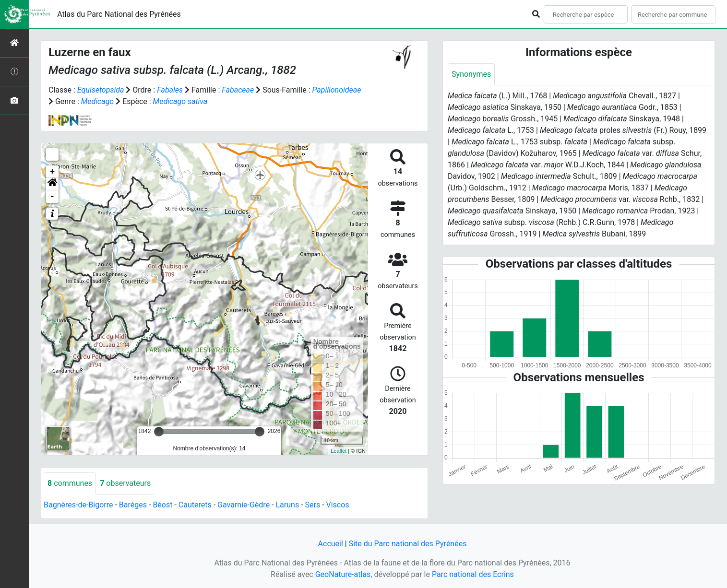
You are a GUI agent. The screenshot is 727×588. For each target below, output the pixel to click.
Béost (162, 505)
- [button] (53, 197)
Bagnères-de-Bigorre (78, 505)
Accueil (331, 544)
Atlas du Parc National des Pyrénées (119, 14)
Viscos (338, 505)
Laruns (287, 505)
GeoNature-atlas (343, 574)
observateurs (125, 483)
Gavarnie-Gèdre (244, 505)
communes (70, 483)
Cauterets (195, 505)
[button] (52, 184)
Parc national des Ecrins (473, 574)
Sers (313, 505)
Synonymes (471, 74)
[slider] (159, 432)
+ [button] (53, 172)
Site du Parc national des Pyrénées (408, 544)
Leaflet (339, 451)
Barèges (133, 505)
